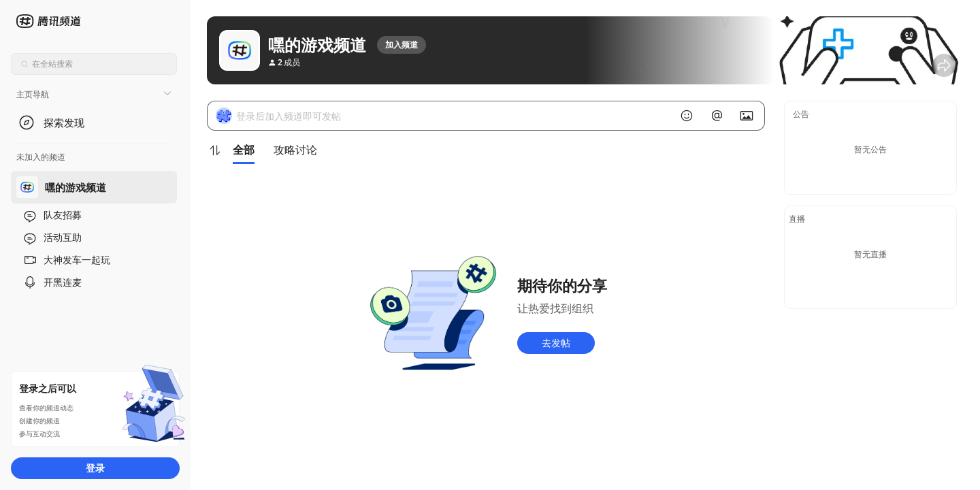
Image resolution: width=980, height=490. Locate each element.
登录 (95, 468)
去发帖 (556, 343)
